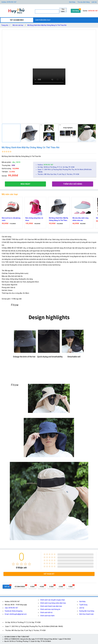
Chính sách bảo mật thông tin (50, 609)
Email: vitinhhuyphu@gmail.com (16, 614)
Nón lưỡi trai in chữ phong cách (14, 219)
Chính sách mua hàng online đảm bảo (53, 603)
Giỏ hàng (76, 11)
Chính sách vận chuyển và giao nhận (53, 600)
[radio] (13, 564)
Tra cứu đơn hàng (84, 2)
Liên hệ (94, 2)
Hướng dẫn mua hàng (87, 611)
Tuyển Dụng (83, 605)
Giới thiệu (72, 2)
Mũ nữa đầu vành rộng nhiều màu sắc (83, 219)
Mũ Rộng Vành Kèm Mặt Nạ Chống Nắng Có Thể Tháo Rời (47, 25)
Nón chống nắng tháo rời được (37, 219)
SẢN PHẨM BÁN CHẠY (43, 20)
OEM (13, 165)
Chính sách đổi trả (46, 612)
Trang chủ (6, 25)
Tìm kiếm (63, 10)
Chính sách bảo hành (47, 616)
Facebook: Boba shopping (14, 611)
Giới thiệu (82, 602)
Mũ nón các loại (18, 25)
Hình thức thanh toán (86, 614)
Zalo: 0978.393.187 (11, 608)
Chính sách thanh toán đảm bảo (51, 606)
